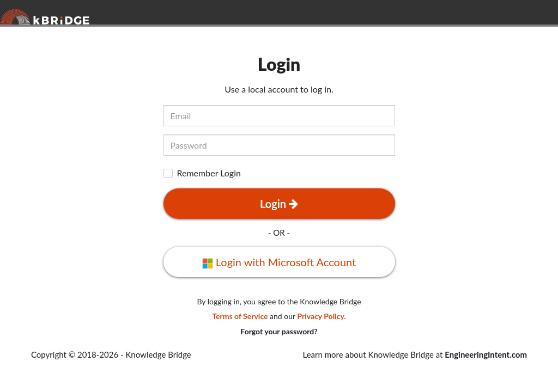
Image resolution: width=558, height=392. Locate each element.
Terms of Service (240, 316)
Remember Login (209, 173)
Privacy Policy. (321, 316)
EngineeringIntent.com (486, 354)
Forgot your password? (279, 331)
